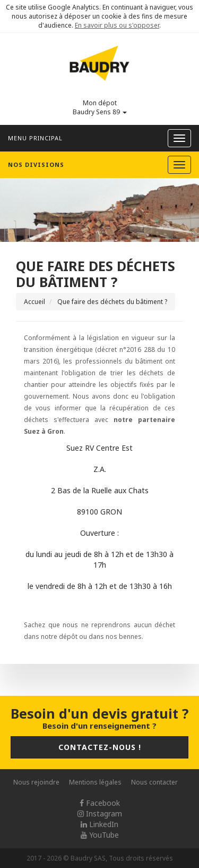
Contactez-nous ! (100, 747)
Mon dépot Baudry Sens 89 (100, 107)
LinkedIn (99, 824)
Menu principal (35, 138)
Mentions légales (95, 782)
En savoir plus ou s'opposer (117, 25)
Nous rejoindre (36, 782)
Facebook (100, 803)
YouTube (100, 835)
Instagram (100, 814)
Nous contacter (154, 782)
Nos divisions (36, 165)
